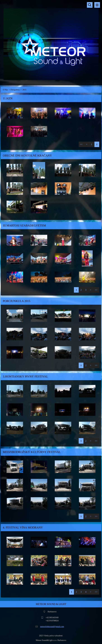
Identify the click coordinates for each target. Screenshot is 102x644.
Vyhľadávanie (90, 5)
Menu (97, 5)
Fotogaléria (15, 90)
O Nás (5, 90)
